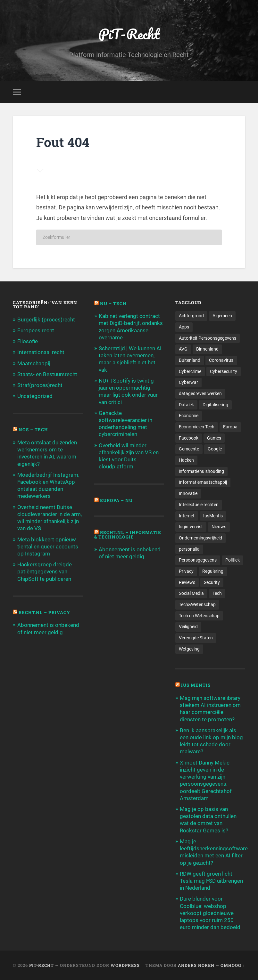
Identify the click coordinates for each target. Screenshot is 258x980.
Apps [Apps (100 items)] (184, 327)
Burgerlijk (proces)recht (46, 320)
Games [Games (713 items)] (214, 438)
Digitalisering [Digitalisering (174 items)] (215, 405)
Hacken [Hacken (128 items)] (186, 460)
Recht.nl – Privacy (44, 612)
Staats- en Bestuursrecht (47, 374)
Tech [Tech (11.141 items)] (217, 593)
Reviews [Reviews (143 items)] (187, 582)
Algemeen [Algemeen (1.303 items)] (222, 316)
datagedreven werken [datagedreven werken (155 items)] (200, 393)
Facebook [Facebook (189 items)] (189, 438)
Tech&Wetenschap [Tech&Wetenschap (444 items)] (197, 604)
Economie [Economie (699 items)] (189, 416)
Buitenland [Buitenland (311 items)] (190, 360)
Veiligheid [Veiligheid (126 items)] (188, 627)
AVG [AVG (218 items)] (183, 349)
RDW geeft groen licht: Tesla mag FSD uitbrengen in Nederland (211, 881)
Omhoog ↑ (233, 965)
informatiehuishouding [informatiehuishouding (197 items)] (201, 471)
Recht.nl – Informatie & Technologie (128, 535)
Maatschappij (34, 363)
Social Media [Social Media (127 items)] (191, 593)
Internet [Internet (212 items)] (187, 516)
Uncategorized (35, 396)
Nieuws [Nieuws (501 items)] (219, 527)
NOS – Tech (33, 430)
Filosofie (28, 341)
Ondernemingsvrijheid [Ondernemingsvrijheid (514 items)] (200, 538)
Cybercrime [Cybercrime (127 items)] (190, 371)
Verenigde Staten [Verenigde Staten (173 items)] (196, 638)
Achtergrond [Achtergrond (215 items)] (191, 316)
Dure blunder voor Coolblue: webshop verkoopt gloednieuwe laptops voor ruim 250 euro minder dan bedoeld (210, 913)
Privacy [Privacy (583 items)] (186, 571)
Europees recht (36, 330)
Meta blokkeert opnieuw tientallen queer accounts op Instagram (48, 547)
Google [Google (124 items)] (215, 449)
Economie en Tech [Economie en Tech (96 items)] (197, 427)
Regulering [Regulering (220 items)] (213, 571)
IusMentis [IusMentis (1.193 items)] (213, 516)
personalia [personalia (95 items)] (189, 549)
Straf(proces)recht (40, 385)
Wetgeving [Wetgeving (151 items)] (189, 649)
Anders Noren (196, 965)
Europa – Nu (116, 500)
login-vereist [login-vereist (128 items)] (191, 527)
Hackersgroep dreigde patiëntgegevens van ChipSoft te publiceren (45, 571)
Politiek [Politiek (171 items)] (233, 560)
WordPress (125, 965)
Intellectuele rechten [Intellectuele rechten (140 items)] (199, 505)
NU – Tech (113, 304)
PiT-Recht (129, 34)
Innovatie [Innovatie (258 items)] (188, 493)
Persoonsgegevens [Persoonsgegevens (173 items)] (198, 560)
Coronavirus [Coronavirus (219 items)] (221, 360)
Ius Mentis (196, 685)
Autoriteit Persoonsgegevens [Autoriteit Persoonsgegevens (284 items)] (208, 338)
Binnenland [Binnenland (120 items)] (207, 349)
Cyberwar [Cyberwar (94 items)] (188, 382)
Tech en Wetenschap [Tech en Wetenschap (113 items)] (199, 616)
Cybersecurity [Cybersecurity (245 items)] (224, 371)
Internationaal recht (41, 352)
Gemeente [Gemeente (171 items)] (189, 449)
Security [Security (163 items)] (212, 582)
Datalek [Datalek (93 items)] (186, 405)
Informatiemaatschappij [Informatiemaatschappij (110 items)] (203, 482)
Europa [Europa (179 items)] (230, 427)
